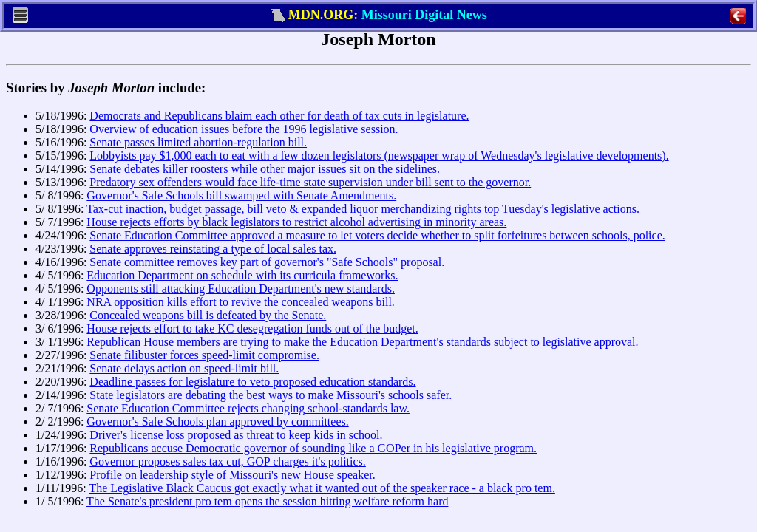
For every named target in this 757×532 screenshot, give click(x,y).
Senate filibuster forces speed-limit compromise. (204, 355)
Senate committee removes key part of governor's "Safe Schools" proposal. (267, 262)
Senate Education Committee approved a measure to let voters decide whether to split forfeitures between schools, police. (377, 235)
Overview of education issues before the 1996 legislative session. (244, 129)
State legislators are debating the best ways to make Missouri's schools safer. (271, 395)
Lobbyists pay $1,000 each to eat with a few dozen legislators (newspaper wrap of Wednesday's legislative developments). (379, 156)
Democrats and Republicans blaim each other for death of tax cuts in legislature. (279, 116)
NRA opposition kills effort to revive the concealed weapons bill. (241, 302)
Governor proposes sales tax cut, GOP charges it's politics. (227, 461)
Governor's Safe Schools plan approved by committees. (217, 422)
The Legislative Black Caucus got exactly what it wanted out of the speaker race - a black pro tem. (322, 488)
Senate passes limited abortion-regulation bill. (198, 142)
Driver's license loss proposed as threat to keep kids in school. (236, 435)
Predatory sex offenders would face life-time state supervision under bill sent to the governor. (310, 182)
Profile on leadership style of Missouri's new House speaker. (232, 475)
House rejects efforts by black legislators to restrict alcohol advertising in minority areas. (296, 222)
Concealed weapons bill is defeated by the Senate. (208, 315)
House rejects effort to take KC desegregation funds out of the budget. (252, 328)
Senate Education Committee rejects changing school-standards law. (248, 408)
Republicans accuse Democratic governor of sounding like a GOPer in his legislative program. (313, 448)
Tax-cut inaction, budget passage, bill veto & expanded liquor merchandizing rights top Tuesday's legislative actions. (363, 209)
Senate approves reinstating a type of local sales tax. (213, 249)
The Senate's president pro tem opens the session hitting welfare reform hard (267, 501)
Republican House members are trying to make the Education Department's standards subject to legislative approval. (362, 342)
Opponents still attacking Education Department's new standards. (241, 289)
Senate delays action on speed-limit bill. (184, 368)
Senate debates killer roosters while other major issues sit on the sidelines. (265, 169)
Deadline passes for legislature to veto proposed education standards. (252, 382)
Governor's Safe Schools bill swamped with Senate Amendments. (241, 195)
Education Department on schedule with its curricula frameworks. (242, 275)
